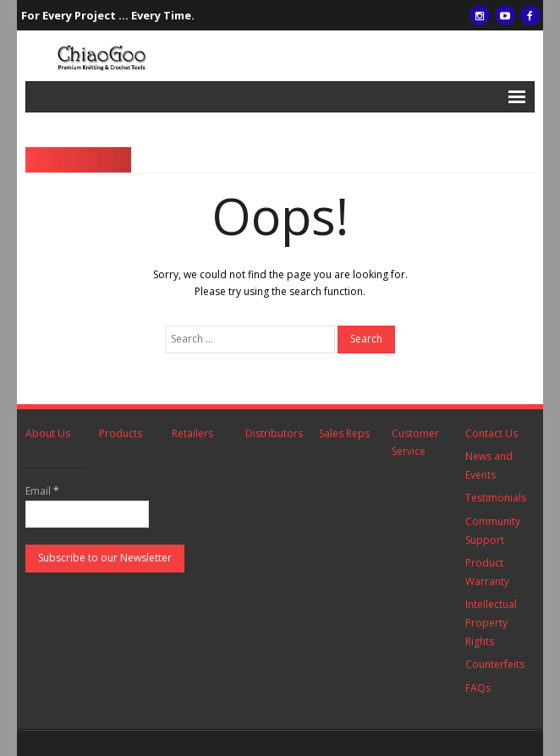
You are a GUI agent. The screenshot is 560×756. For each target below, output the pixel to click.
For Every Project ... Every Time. (108, 15)
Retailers (192, 433)
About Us (48, 433)
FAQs (478, 688)
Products (121, 433)
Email (42, 491)
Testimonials (496, 498)
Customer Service (415, 443)
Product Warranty (487, 572)
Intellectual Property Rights (491, 622)
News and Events (489, 466)
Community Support (493, 531)
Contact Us (491, 433)
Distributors (274, 433)
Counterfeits (495, 664)
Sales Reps (344, 433)
